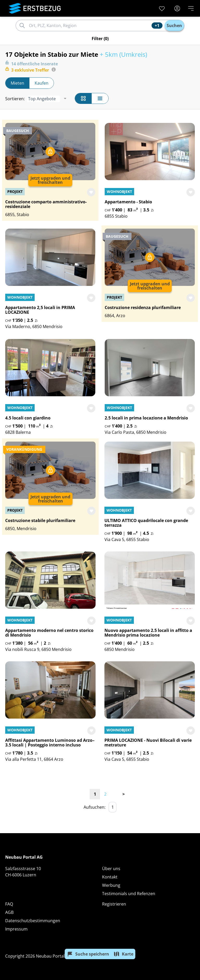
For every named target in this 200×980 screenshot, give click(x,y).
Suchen (174, 26)
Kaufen (42, 83)
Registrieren (114, 904)
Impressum (16, 929)
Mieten (17, 83)
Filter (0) (100, 39)
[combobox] (89, 26)
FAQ (9, 904)
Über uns (111, 869)
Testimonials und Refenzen (129, 894)
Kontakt (110, 877)
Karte (123, 954)
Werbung (111, 885)
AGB (9, 912)
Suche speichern (88, 954)
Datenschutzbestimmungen (33, 921)
